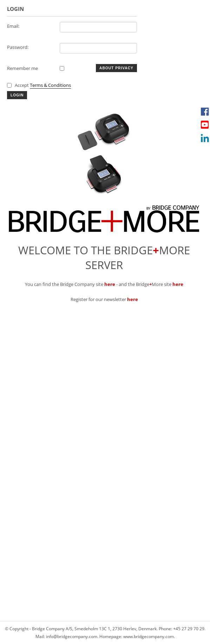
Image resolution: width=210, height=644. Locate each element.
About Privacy (116, 68)
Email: (13, 26)
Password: (18, 47)
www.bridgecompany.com (149, 636)
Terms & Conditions (50, 85)
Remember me (22, 68)
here (110, 284)
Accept (43, 85)
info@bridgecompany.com (72, 636)
